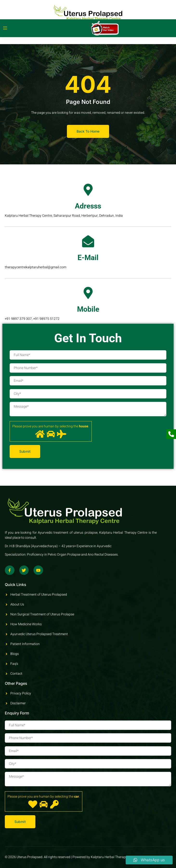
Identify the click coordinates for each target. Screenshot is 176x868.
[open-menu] (5, 28)
